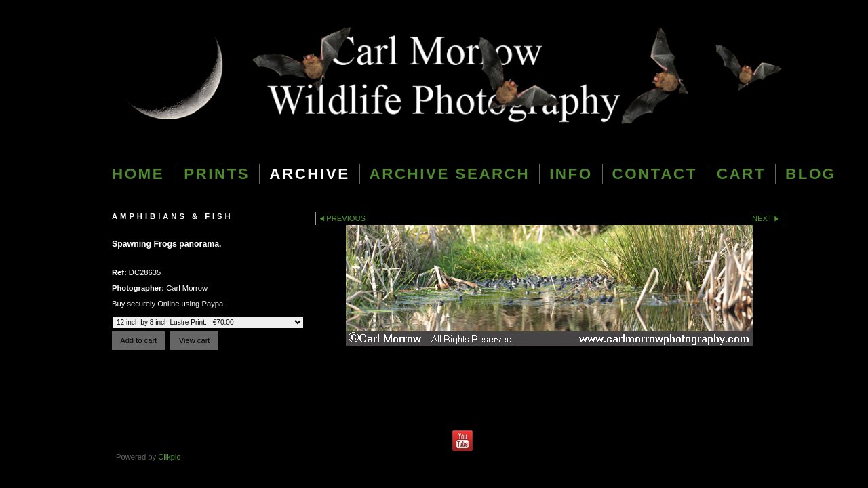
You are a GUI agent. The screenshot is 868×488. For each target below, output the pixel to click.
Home (138, 174)
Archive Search (450, 174)
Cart (741, 174)
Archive (309, 174)
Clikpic (169, 457)
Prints (217, 174)
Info (571, 174)
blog (811, 174)
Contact (655, 174)
